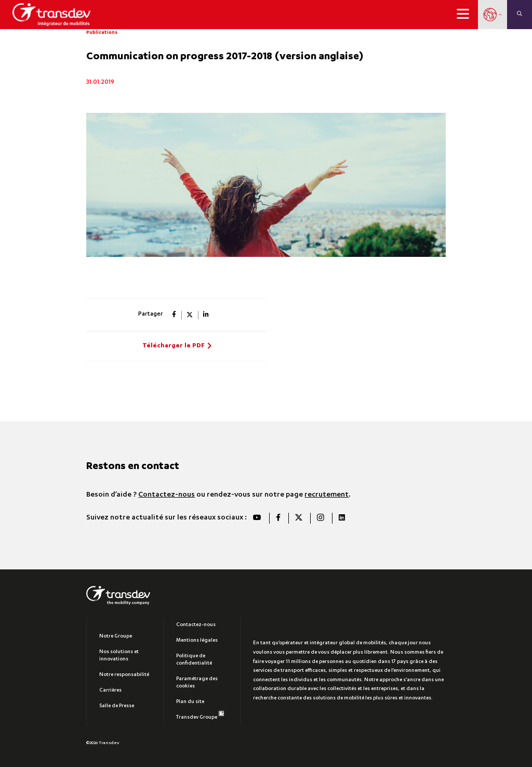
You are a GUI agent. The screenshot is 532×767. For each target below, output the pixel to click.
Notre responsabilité (124, 675)
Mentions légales (197, 641)
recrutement (327, 495)
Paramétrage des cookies (197, 683)
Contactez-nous (167, 495)
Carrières (110, 691)
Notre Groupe (116, 636)
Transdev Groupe (200, 716)
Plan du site (190, 702)
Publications (102, 33)
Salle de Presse (117, 706)
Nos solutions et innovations (119, 656)
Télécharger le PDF (174, 346)
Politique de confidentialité (194, 660)
